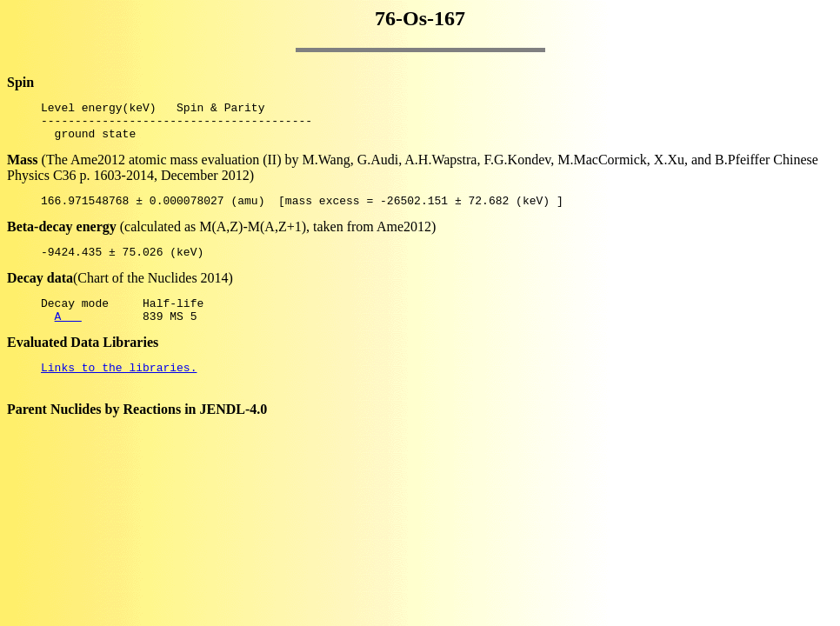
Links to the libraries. (119, 388)
